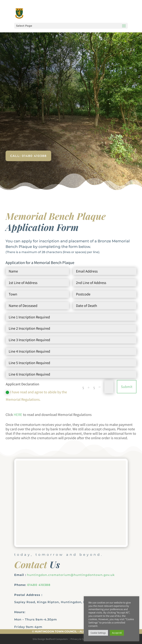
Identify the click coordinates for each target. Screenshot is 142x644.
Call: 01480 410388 (28, 156)
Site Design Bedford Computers (50, 639)
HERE (18, 415)
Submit (127, 387)
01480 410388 (39, 585)
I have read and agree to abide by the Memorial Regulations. (36, 396)
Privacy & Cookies (81, 639)
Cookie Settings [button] (98, 633)
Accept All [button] (117, 633)
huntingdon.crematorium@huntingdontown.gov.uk (71, 575)
